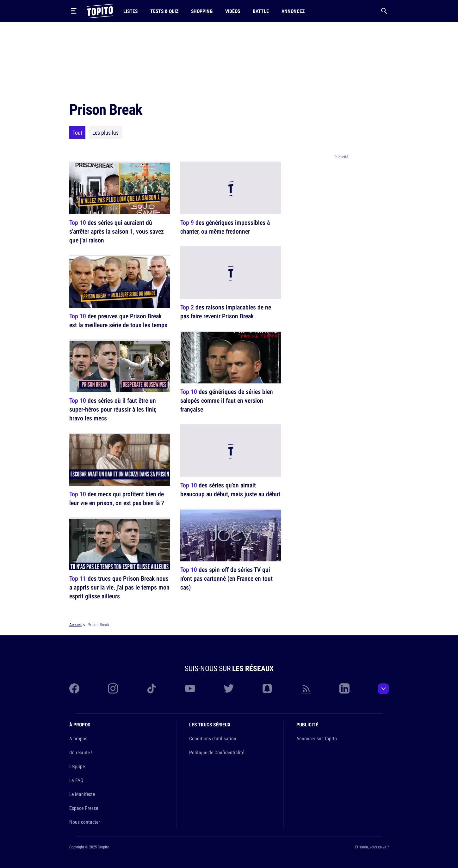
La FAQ (76, 780)
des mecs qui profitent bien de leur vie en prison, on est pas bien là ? (117, 498)
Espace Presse (84, 808)
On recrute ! (81, 752)
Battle (261, 11)
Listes (130, 11)
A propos (78, 738)
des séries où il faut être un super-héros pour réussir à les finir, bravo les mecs (113, 409)
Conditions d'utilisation (213, 738)
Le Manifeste (82, 794)
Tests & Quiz (164, 11)
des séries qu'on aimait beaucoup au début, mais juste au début (230, 489)
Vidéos (233, 11)
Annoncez (293, 11)
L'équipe (77, 766)
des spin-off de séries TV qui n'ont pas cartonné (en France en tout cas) (226, 578)
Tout (77, 132)
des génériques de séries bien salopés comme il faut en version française (227, 400)
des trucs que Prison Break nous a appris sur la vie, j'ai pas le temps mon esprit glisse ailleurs (119, 587)
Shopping (202, 11)
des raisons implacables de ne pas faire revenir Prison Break (226, 312)
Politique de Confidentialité (217, 752)
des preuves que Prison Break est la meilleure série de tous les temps (118, 320)
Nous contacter (85, 822)
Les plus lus (105, 132)
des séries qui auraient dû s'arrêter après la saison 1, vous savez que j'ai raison (117, 231)
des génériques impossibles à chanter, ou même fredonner (225, 227)
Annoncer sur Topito (317, 738)
